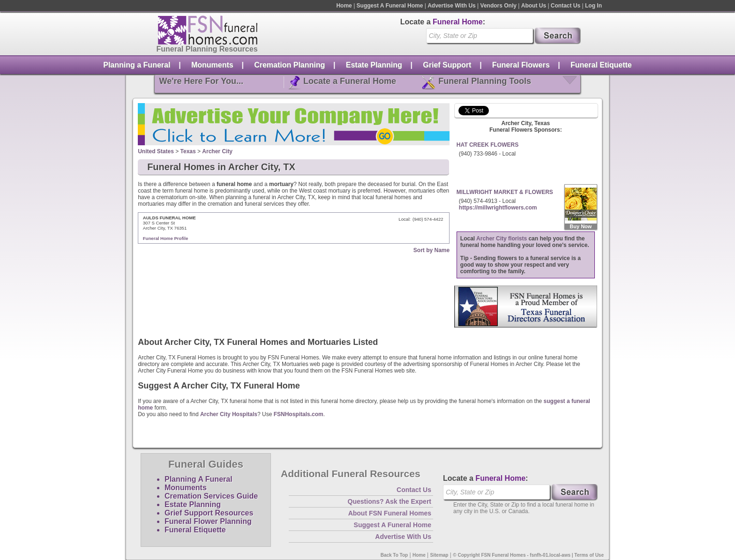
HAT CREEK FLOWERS (487, 145)
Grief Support (447, 65)
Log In (593, 6)
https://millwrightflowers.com (498, 208)
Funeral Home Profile (166, 238)
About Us (534, 6)
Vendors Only (499, 6)
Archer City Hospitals (229, 414)
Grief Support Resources (209, 513)
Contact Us (566, 6)
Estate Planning (374, 65)
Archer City (217, 151)
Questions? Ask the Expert (390, 501)
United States (156, 151)
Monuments (212, 65)
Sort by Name (431, 250)
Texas (188, 151)
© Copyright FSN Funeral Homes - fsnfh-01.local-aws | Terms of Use (528, 555)
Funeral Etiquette (601, 65)
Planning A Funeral (199, 479)
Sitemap (439, 555)
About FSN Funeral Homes (390, 513)
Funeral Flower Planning (208, 521)
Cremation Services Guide (211, 496)
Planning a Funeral (137, 65)
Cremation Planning (289, 65)
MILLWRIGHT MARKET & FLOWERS (505, 192)
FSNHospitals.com (299, 414)
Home (344, 6)
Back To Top (394, 555)
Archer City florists (502, 239)
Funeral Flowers (521, 65)
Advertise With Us (452, 6)
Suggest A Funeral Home (390, 6)
